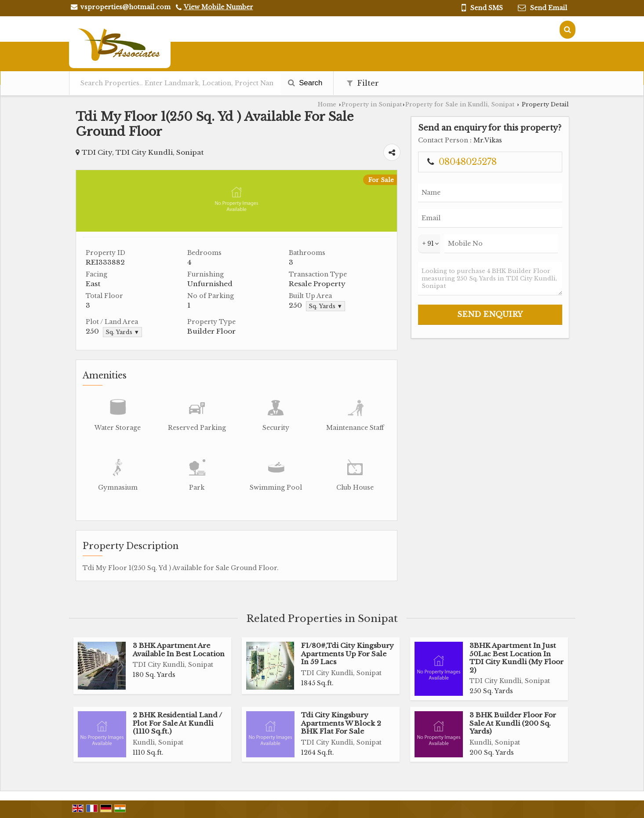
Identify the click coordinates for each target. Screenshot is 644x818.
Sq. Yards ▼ (326, 306)
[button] (218, 7)
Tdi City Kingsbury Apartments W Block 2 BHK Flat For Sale (341, 723)
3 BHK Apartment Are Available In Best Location (179, 649)
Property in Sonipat (372, 104)
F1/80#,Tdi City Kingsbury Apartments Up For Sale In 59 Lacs (347, 654)
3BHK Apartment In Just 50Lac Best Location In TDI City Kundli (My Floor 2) (517, 658)
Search (305, 83)
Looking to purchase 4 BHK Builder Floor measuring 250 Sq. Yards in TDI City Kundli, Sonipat (490, 279)
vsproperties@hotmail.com (126, 7)
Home (327, 104)
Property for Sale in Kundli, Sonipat (460, 104)
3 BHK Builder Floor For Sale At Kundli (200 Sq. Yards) (513, 723)
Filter (363, 83)
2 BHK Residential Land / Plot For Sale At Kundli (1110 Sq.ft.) (177, 723)
